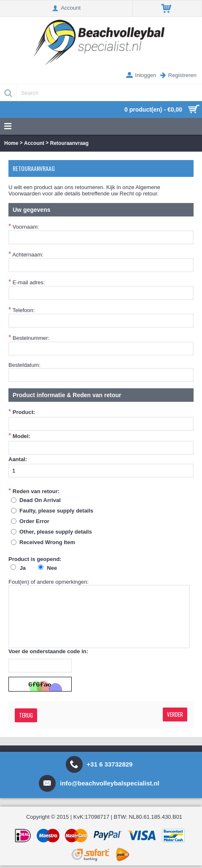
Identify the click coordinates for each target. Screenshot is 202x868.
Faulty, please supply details (56, 511)
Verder (175, 714)
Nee (52, 568)
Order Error (34, 521)
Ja (23, 568)
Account (34, 143)
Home (11, 143)
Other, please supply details (56, 532)
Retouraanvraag (69, 143)
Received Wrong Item (47, 542)
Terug (26, 715)
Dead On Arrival (40, 500)
